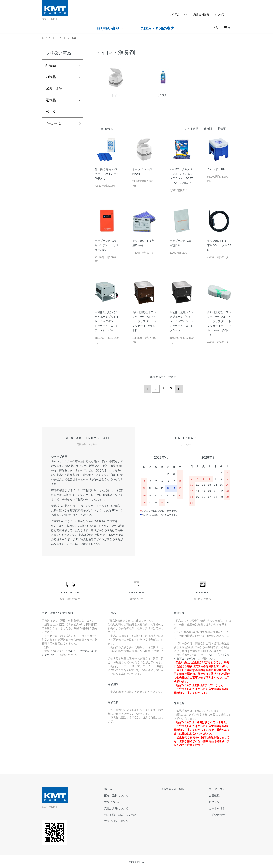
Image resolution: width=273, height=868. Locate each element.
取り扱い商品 (108, 28)
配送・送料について (135, 794)
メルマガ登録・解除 (184, 788)
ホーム (45, 38)
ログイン (220, 14)
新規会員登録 (201, 14)
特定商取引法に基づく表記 (139, 813)
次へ (177, 388)
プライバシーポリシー (136, 820)
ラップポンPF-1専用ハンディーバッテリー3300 (107, 245)
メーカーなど (56, 124)
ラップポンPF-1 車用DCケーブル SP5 (219, 245)
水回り (57, 38)
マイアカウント (178, 14)
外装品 (51, 65)
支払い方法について (135, 807)
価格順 (208, 129)
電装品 (51, 100)
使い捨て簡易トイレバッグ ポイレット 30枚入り (108, 174)
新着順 (222, 129)
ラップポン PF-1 (217, 169)
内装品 (51, 77)
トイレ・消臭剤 (74, 38)
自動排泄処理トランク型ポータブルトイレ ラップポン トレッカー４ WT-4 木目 (145, 321)
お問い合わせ (221, 813)
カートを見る (221, 807)
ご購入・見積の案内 (157, 28)
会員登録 (218, 794)
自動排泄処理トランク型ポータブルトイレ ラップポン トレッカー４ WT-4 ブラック (182, 321)
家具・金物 (54, 88)
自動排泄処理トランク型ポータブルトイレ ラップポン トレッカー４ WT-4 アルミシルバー (107, 321)
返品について (131, 800)
